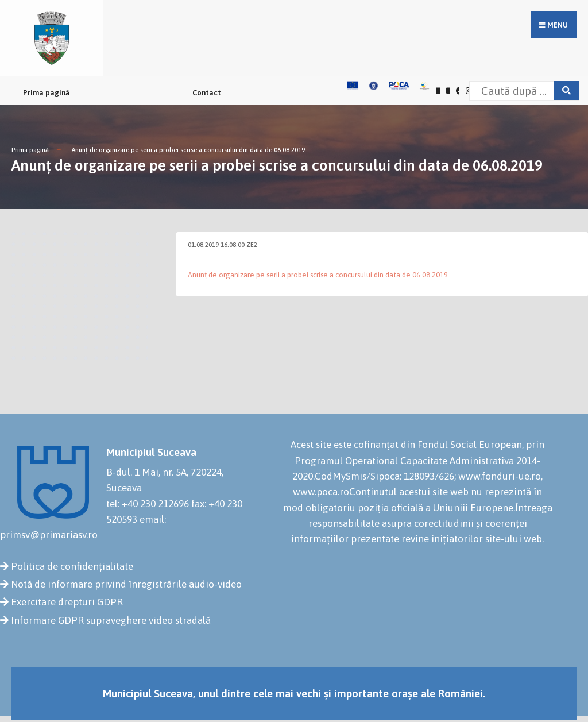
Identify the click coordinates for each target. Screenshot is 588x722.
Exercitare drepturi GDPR (67, 602)
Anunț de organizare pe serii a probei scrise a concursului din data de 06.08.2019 (188, 150)
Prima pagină (46, 93)
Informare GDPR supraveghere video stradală (111, 620)
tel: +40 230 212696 (148, 504)
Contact (207, 93)
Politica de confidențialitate (72, 566)
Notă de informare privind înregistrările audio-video (126, 584)
